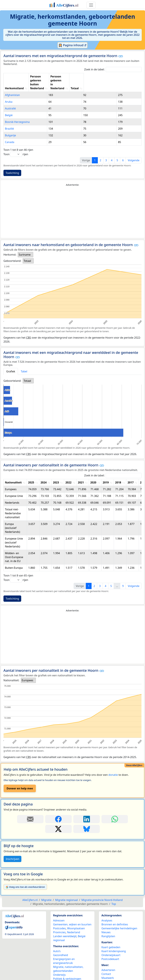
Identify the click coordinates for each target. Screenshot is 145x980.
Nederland (73, 924)
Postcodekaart (110, 951)
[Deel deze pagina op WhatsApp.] (115, 811)
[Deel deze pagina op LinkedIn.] (87, 811)
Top (114, 896)
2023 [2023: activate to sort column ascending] (56, 475)
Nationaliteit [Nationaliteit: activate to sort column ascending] (13, 475)
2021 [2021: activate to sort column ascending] (81, 475)
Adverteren (108, 962)
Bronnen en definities (115, 917)
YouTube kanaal (111, 974)
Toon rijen (16, 146)
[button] (121, 56)
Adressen (59, 913)
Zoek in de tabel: (113, 69)
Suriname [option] (24, 247)
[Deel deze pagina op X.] (58, 821)
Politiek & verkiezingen (67, 971)
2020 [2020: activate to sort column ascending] (93, 475)
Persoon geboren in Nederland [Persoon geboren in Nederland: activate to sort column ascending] (100, 78)
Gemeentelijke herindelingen (119, 920)
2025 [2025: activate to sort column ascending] (31, 475)
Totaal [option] (27, 253)
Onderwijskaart (111, 947)
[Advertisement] (72, 204)
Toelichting (12, 165)
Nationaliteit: (11, 672)
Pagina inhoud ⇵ (73, 45)
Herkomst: (10, 247)
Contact (106, 966)
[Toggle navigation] (91, 5)
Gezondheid (60, 947)
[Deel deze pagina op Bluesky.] (87, 821)
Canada (10, 134)
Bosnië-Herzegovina (17, 114)
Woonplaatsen (76, 920)
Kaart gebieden (111, 939)
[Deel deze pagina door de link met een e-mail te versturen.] (30, 811)
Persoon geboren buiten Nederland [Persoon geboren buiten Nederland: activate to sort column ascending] (58, 78)
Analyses (107, 913)
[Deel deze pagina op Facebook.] (58, 811)
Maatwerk (108, 970)
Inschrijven (12, 851)
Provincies (59, 924)
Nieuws (106, 924)
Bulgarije (10, 127)
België (9, 107)
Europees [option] (27, 672)
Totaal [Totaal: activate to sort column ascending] (132, 80)
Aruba (9, 94)
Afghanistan (12, 87)
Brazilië (9, 121)
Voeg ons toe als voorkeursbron (25, 879)
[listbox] (25, 247)
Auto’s (57, 943)
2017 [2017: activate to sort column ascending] (131, 475)
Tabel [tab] (24, 364)
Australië (10, 101)
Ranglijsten (108, 928)
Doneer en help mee (20, 781)
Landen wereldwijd (65, 928)
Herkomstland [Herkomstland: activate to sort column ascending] (14, 80)
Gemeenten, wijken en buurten (72, 917)
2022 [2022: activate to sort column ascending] (68, 475)
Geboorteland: (12, 253)
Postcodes (59, 920)
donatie (113, 767)
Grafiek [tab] (11, 364)
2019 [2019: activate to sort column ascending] (106, 475)
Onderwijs (59, 967)
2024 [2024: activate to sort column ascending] (44, 475)
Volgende (134, 152)
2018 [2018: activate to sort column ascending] (118, 475)
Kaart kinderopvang (114, 943)
